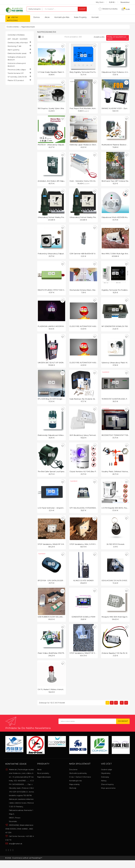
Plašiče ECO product (16, 80)
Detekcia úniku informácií (18, 43)
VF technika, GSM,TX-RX (17, 77)
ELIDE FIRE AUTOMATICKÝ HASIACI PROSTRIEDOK (91, 329)
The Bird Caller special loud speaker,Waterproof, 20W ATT (61, 475)
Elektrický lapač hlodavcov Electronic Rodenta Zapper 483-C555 (95, 145)
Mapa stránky (74, 791)
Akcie (47, 17)
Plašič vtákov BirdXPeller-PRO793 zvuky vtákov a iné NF (61, 659)
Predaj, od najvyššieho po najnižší (118, 38)
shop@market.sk (16, 850)
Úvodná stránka (16, 35)
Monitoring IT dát (15, 46)
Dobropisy (105, 783)
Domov (37, 17)
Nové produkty (43, 780)
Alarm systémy (14, 50)
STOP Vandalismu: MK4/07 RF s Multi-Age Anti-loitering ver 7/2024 (97, 659)
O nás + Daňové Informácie (80, 783)
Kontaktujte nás (62, 17)
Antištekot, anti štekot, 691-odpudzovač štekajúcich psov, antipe (64, 182)
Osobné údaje (107, 776)
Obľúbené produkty (108, 9)
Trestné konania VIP (16, 73)
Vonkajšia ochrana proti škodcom (17, 58)
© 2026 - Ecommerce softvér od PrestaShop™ (24, 865)
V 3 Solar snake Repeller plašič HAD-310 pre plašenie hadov (62, 72)
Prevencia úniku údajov (17, 70)
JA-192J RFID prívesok (115, 549)
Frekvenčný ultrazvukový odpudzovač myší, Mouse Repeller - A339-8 (65, 255)
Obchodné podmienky (78, 780)
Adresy (104, 787)
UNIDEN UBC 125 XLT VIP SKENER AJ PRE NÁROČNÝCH (61, 365)
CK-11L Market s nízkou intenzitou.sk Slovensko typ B (59, 695)
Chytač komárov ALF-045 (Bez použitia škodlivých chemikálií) (94, 475)
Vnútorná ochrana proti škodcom (17, 65)
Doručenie (73, 776)
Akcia (39, 776)
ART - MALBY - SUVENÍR (18, 39)
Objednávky (106, 780)
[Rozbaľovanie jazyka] (123, 2)
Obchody (73, 794)
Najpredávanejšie (44, 783)
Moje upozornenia (108, 794)
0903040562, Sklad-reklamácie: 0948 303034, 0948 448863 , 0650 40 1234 (19, 835)
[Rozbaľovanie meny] (110, 2)
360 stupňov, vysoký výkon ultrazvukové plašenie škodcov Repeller (65, 109)
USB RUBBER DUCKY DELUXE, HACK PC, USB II (57, 622)
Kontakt (95, 17)
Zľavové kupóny (107, 791)
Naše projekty (80, 17)
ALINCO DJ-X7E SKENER (83, 585)
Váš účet (106, 770)
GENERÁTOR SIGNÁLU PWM (83, 622)
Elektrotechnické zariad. (17, 53)
